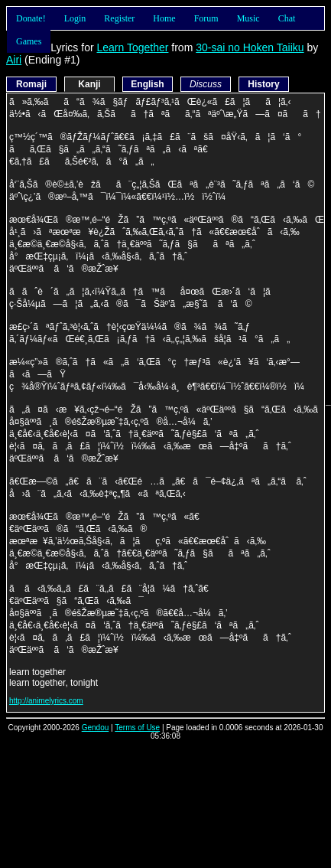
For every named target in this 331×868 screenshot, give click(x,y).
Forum (206, 18)
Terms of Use (137, 728)
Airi (14, 60)
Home (164, 18)
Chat (287, 18)
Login (75, 18)
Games (29, 41)
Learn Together (132, 47)
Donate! (31, 18)
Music (248, 18)
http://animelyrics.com (46, 701)
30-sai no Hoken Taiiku (250, 47)
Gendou (96, 728)
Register (119, 18)
